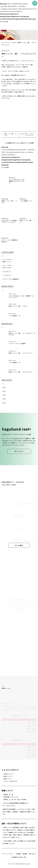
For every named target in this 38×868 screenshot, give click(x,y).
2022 (4, 391)
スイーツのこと (8, 265)
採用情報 (25, 854)
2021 (4, 395)
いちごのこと (7, 271)
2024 (4, 387)
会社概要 (18, 854)
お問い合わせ (32, 854)
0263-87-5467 (11, 806)
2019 (4, 403)
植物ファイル (7, 262)
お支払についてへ (9, 774)
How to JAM (7, 268)
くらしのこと (7, 275)
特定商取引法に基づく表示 (19, 857)
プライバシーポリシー (8, 854)
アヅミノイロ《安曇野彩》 (11, 279)
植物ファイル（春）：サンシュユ (11, 135)
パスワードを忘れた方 (10, 781)
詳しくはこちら (19, 451)
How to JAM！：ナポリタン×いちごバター (27, 135)
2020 (4, 399)
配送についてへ (8, 776)
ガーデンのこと (8, 260)
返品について (8, 779)
